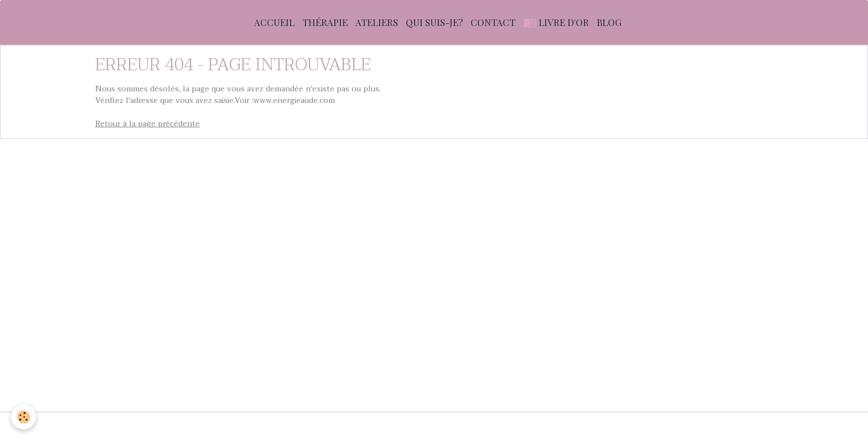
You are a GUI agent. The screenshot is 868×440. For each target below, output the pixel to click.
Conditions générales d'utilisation (310, 426)
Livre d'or (556, 22)
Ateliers (377, 22)
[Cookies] (24, 417)
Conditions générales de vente (440, 426)
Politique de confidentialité (559, 426)
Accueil (274, 22)
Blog (609, 22)
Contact (493, 22)
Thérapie (325, 22)
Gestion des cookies (658, 426)
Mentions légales (205, 426)
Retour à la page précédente (148, 124)
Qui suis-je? (434, 22)
